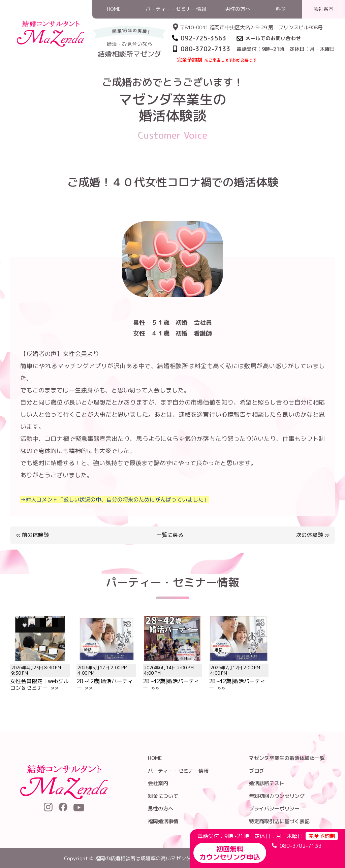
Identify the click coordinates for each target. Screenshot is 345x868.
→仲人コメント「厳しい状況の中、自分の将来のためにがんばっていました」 (115, 500)
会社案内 (158, 783)
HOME (200, 72)
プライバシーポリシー (274, 809)
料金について (163, 796)
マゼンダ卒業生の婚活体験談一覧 (287, 758)
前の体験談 (35, 535)
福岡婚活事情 (163, 821)
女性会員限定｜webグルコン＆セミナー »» (40, 674)
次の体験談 (310, 535)
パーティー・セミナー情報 (178, 771)
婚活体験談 (225, 72)
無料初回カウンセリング (277, 796)
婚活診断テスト (267, 783)
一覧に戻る (170, 535)
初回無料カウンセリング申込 (230, 853)
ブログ (257, 771)
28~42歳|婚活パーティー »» (106, 674)
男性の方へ (161, 809)
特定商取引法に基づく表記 (279, 821)
